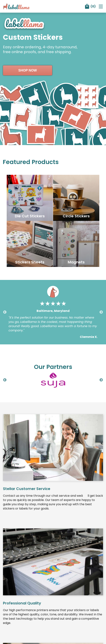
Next (101, 313)
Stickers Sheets (30, 263)
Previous (5, 313)
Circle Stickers (76, 216)
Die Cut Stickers (30, 216)
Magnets (76, 263)
